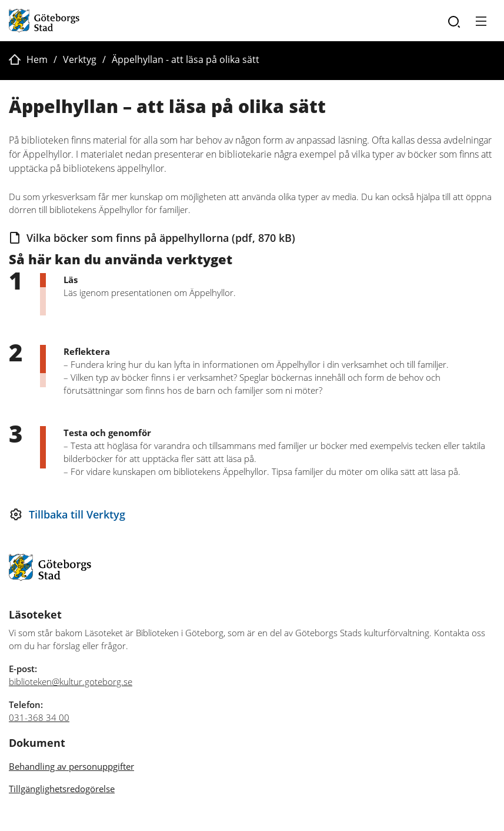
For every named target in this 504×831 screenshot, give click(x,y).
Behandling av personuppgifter (71, 766)
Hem (37, 59)
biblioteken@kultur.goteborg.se (71, 682)
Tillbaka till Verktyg (77, 514)
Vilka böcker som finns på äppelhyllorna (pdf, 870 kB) (161, 238)
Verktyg (80, 59)
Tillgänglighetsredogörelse (62, 789)
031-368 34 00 (39, 717)
